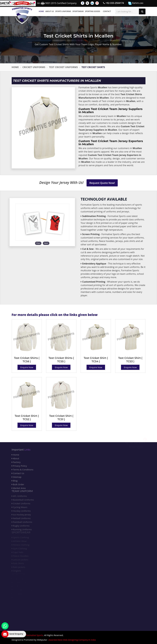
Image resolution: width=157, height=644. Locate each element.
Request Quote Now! (102, 183)
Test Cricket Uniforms (63, 67)
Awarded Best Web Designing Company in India (72, 640)
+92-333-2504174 (113, 3)
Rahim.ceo (136, 3)
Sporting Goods (93, 11)
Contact (107, 11)
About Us (50, 11)
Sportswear (78, 11)
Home (41, 11)
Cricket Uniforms (34, 67)
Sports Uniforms (63, 11)
